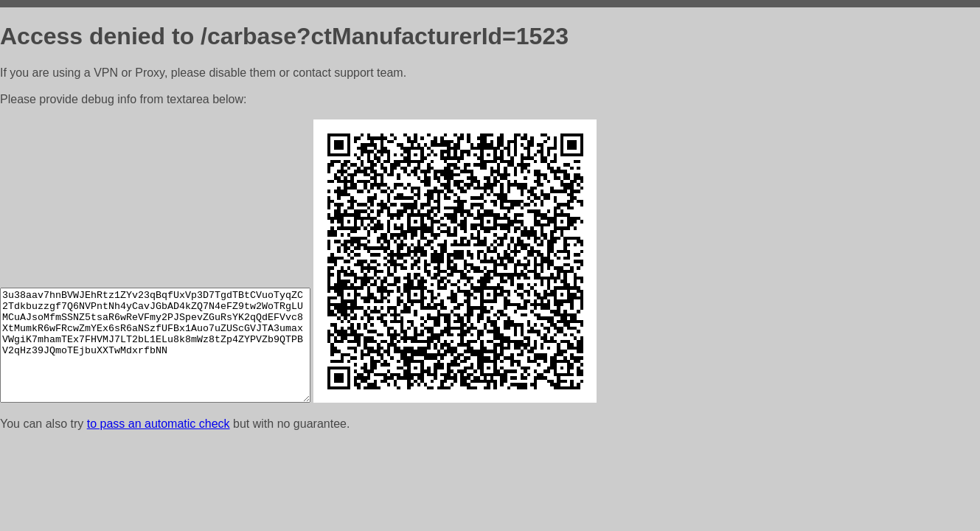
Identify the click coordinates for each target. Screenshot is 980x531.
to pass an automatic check (159, 424)
